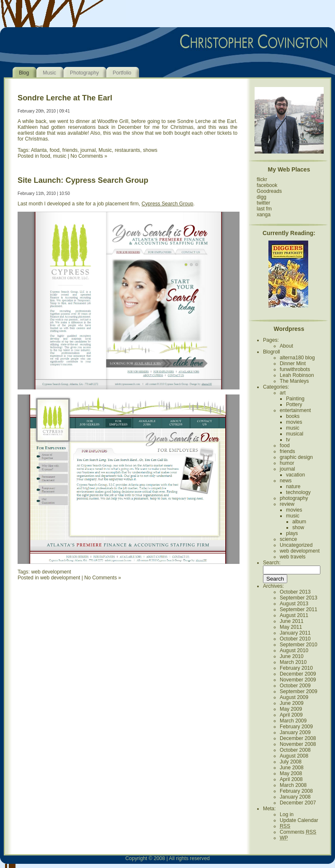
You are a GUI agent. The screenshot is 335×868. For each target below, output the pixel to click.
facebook (267, 185)
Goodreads (269, 191)
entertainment (295, 410)
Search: (272, 563)
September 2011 (299, 609)
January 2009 (295, 732)
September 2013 (299, 598)
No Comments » (89, 156)
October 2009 (295, 686)
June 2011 (292, 621)
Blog (24, 73)
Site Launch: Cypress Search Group (83, 180)
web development (51, 572)
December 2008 (298, 738)
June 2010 (292, 656)
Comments (298, 832)
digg (262, 197)
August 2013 (294, 604)
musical (295, 434)
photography (294, 498)
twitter (263, 203)
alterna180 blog (297, 358)
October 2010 (295, 639)
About (286, 346)
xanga (264, 215)
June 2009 (292, 703)
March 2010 (293, 662)
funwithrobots (295, 369)
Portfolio (122, 73)
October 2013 (295, 592)
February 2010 (296, 668)
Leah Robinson (297, 375)
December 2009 (298, 674)
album (299, 522)
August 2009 (294, 697)
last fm (264, 209)
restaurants (128, 150)
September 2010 (299, 645)
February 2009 (296, 727)
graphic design (296, 457)
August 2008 (294, 756)
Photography (84, 73)
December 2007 (298, 803)
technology (298, 492)
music (60, 156)
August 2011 (294, 615)
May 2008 (291, 773)
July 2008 (291, 762)
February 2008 (296, 791)
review (287, 504)
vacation (295, 475)
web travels (292, 557)
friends (70, 150)
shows (150, 150)
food (54, 150)
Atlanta (39, 150)
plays (292, 533)
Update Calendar (299, 820)
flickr (262, 179)
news (286, 481)
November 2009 (298, 680)
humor (287, 463)
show (298, 527)
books (293, 416)
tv (288, 440)
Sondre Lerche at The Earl (65, 98)
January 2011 (295, 633)
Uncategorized (296, 545)
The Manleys (294, 381)
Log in (287, 814)
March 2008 (293, 785)
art (283, 393)
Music (49, 73)
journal (88, 150)
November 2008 (298, 744)
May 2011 (291, 627)
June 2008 (292, 768)
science (288, 539)
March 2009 (293, 721)
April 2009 (291, 715)
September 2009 (299, 691)
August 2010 (294, 650)
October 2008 (295, 750)
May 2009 (291, 709)
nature (293, 486)
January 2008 (295, 797)
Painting (295, 399)
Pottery (294, 405)
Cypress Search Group (167, 204)
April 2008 (291, 779)
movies (294, 422)
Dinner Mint (293, 364)
